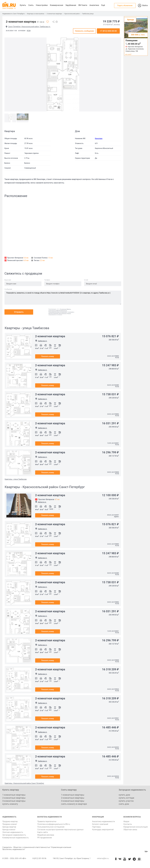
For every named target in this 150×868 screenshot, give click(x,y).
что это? (128, 54)
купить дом (124, 795)
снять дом (124, 804)
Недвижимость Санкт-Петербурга (13, 14)
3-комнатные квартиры (14, 801)
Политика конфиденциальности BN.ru (54, 824)
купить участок (126, 801)
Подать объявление (125, 6)
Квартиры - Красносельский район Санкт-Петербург (24, 783)
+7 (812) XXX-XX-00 (108, 31)
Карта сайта (42, 832)
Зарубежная (71, 5)
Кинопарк (99, 138)
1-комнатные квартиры (14, 795)
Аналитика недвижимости (103, 821)
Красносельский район (72, 14)
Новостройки (42, 5)
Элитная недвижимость (13, 832)
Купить (23, 5)
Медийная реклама (46, 835)
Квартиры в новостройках (36, 14)
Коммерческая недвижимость (16, 838)
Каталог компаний (100, 824)
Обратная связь (130, 830)
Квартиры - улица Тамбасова (16, 479)
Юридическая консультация (136, 827)
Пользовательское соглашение (51, 827)
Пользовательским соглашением (58, 312)
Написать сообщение (84, 31)
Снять (31, 5)
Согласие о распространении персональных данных (61, 313)
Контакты (128, 824)
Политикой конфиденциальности (58, 311)
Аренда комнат (9, 830)
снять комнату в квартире (74, 804)
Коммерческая (56, 5)
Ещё (103, 5)
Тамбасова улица (88, 14)
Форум (126, 821)
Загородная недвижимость (14, 835)
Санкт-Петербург (8, 8)
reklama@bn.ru (103, 858)
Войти (145, 5)
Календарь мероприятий (103, 830)
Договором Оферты (65, 309)
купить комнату (10, 804)
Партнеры (96, 827)
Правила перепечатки (47, 821)
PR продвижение (45, 838)
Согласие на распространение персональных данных (60, 830)
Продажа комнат (10, 824)
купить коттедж (126, 798)
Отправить (19, 312)
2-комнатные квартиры (54, 14)
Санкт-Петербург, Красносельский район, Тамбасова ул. (29, 27)
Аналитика (94, 5)
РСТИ (29, 31)
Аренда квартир (9, 827)
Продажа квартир (10, 821)
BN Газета (83, 5)
